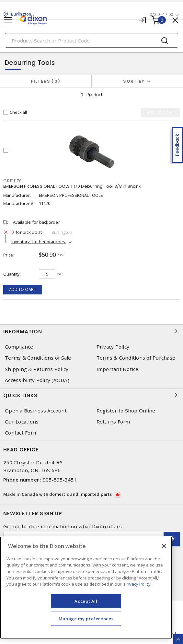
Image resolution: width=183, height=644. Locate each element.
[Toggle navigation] (8, 20)
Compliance (19, 347)
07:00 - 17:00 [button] (161, 14)
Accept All (86, 601)
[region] (86, 588)
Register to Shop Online (126, 411)
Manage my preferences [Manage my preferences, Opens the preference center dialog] (86, 619)
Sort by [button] (134, 81)
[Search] (91, 40)
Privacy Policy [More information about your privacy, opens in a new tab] (137, 584)
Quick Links (91, 395)
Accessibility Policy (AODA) (37, 380)
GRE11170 (13, 181)
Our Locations (22, 422)
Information (91, 331)
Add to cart (23, 289)
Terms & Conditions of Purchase (136, 358)
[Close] (164, 546)
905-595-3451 (60, 480)
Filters (46, 81)
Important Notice (118, 369)
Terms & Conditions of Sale (38, 358)
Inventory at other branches (39, 242)
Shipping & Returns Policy (37, 369)
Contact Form (21, 433)
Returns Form (113, 422)
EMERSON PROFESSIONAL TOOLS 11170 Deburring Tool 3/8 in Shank (72, 186)
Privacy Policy (113, 347)
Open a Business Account (36, 411)
